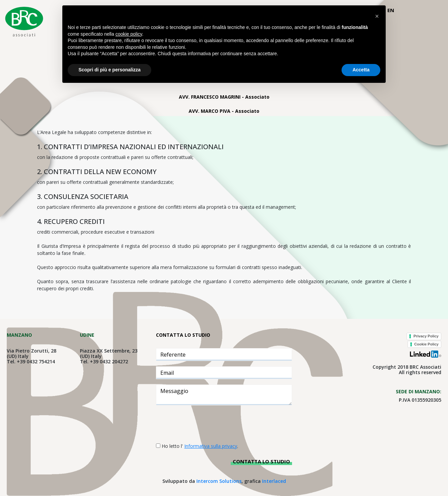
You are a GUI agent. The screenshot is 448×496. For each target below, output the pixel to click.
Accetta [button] (361, 70)
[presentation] (207, 424)
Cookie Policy (426, 344)
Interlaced (274, 481)
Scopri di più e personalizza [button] (109, 70)
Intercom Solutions (219, 481)
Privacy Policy (426, 336)
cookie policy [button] (129, 34)
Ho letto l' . (200, 446)
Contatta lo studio (261, 461)
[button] (377, 16)
